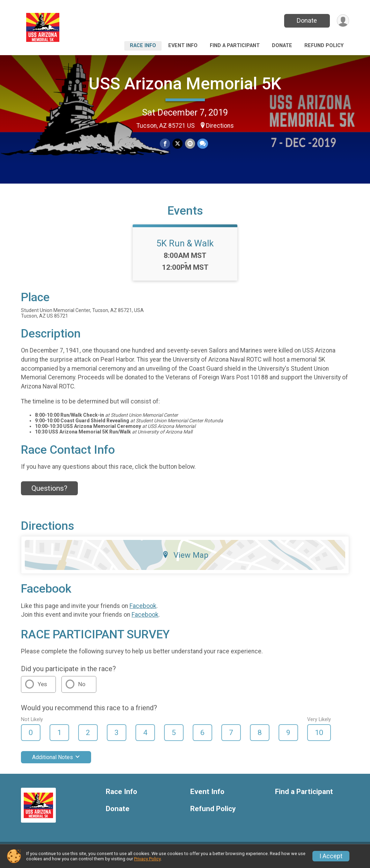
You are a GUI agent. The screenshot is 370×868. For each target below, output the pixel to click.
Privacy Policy (147, 859)
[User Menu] (343, 21)
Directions (220, 126)
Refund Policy (324, 46)
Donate (306, 20)
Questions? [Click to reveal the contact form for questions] (49, 492)
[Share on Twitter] (177, 144)
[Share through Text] (202, 144)
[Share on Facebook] (165, 144)
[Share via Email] (190, 144)
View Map (185, 559)
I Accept (331, 856)
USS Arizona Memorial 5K (185, 84)
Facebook (143, 610)
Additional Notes (56, 762)
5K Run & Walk (185, 247)
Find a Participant (235, 46)
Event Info (183, 46)
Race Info (143, 46)
